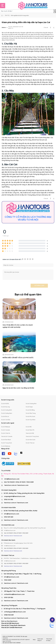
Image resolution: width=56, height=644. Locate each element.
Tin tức (7, 15)
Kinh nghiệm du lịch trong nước (20, 15)
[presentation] (16, 286)
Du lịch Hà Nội (5, 404)
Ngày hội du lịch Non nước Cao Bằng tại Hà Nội (18, 388)
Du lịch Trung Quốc (7, 443)
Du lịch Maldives (6, 446)
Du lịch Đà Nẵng (30, 410)
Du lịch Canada (6, 430)
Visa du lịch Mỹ (30, 433)
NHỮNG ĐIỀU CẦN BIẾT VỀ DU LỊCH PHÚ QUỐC (18, 358)
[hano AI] (52, 620)
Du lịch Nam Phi (30, 430)
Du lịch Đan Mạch (6, 440)
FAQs (34, 640)
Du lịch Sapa (29, 407)
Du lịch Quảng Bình (7, 410)
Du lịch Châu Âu (6, 433)
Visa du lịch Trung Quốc (32, 436)
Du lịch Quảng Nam (7, 413)
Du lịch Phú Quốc (31, 416)
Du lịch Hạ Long (6, 407)
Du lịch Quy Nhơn (31, 420)
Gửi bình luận (39, 286)
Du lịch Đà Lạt (5, 416)
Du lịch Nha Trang (31, 413)
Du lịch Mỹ (29, 427)
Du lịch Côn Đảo (6, 420)
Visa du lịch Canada (7, 436)
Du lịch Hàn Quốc (31, 440)
